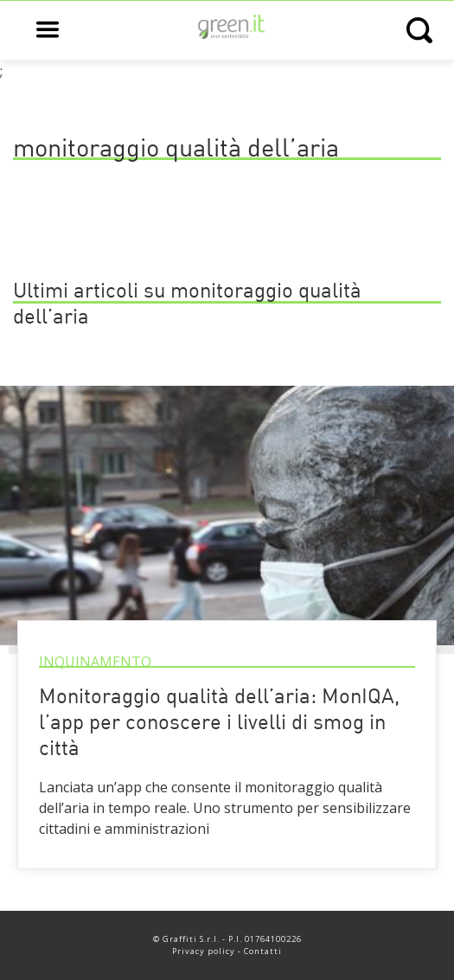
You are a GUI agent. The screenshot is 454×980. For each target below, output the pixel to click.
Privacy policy (204, 951)
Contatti (263, 951)
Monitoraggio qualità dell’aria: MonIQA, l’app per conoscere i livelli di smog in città (219, 724)
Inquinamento (95, 662)
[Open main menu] (48, 30)
